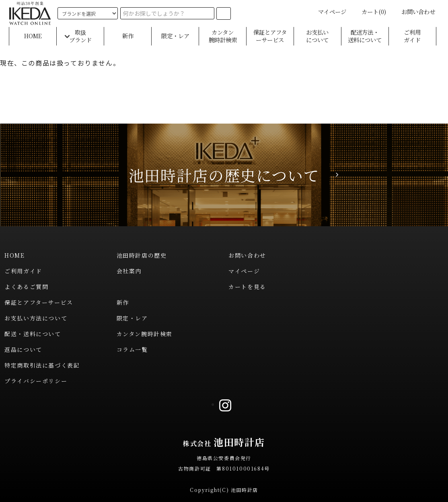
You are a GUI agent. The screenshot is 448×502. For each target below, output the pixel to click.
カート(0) (369, 11)
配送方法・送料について (365, 36)
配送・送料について (33, 334)
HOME (33, 36)
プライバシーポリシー (36, 381)
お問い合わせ (413, 11)
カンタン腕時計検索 (223, 36)
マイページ (327, 11)
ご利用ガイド (412, 36)
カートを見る (247, 287)
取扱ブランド (80, 36)
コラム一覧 (132, 349)
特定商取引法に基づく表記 (42, 365)
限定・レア (175, 36)
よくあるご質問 (26, 287)
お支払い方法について (36, 318)
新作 (128, 36)
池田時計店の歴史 (142, 255)
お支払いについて (317, 36)
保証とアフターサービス (270, 36)
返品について (23, 349)
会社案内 (129, 271)
